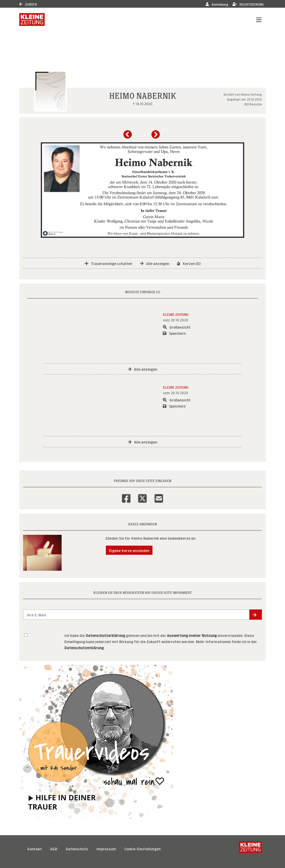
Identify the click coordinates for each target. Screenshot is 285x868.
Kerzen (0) (189, 263)
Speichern (174, 333)
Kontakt (35, 848)
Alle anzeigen (155, 263)
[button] (129, 136)
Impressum (106, 848)
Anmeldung (217, 4)
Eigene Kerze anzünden (129, 550)
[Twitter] (142, 495)
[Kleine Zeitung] (250, 849)
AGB (54, 848)
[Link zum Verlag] (32, 19)
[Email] (159, 495)
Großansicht (177, 327)
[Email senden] (136, 615)
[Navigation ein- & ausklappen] (259, 19)
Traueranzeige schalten (108, 263)
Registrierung (248, 4)
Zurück (28, 4)
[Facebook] (126, 495)
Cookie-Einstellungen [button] (142, 848)
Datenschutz (77, 848)
